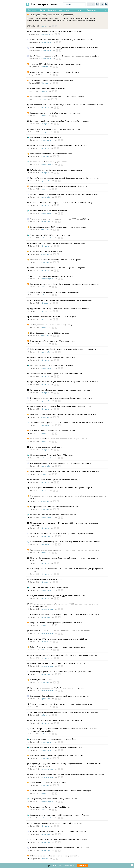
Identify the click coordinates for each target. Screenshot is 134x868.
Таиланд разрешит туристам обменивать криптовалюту (52, 15)
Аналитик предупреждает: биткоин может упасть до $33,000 (54, 739)
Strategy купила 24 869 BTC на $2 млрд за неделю (50, 235)
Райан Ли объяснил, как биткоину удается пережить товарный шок (56, 170)
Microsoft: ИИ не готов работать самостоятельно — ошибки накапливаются (60, 631)
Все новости (33, 10)
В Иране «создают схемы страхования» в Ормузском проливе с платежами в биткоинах (65, 614)
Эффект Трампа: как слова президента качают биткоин (52, 276)
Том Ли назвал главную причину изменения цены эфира (52, 80)
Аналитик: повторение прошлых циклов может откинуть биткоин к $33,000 (60, 848)
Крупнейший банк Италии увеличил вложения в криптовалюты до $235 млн (60, 308)
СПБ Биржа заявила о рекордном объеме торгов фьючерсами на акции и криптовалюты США (66, 422)
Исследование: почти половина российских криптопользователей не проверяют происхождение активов (68, 497)
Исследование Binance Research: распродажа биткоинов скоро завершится (60, 696)
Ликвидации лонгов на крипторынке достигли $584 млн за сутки (55, 480)
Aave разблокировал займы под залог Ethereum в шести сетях (55, 507)
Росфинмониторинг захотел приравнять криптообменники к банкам (57, 623)
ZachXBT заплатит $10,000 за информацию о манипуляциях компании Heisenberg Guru (64, 194)
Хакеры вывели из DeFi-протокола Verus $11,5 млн (50, 807)
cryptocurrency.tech (47, 140)
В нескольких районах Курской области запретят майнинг (53, 431)
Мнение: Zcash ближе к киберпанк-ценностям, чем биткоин (53, 515)
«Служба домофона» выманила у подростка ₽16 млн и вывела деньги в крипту (61, 203)
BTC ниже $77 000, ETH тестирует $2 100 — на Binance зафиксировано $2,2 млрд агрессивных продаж (67, 570)
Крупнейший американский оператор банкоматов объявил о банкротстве (59, 186)
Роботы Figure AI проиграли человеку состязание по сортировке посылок (59, 647)
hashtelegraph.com (47, 609)
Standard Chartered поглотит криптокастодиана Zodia (51, 154)
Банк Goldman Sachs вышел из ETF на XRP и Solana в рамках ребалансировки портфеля (64, 56)
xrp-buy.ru (44, 295)
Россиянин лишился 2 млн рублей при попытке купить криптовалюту (57, 113)
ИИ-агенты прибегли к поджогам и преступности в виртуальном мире (57, 755)
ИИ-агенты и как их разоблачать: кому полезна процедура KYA (55, 856)
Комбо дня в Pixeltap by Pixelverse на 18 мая (48, 88)
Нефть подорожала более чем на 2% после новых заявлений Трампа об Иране (61, 488)
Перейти (82, 866)
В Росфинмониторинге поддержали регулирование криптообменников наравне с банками (65, 542)
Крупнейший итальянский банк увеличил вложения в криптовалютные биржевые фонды (64, 550)
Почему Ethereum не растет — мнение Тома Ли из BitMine (53, 357)
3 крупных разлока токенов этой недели (46, 447)
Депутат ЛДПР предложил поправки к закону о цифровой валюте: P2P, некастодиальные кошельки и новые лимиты (65, 765)
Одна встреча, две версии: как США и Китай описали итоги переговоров (58, 688)
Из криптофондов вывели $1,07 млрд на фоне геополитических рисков (58, 227)
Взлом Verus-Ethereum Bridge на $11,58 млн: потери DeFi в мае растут (58, 268)
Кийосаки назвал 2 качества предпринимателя (48, 162)
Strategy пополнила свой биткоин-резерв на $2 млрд (51, 325)
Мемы (78, 10)
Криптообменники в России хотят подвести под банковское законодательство (61, 390)
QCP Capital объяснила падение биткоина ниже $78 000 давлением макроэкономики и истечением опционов (64, 605)
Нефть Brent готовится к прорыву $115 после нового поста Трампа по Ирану (60, 406)
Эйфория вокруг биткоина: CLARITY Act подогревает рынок (53, 799)
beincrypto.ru (46, 34)
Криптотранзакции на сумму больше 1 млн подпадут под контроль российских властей (64, 284)
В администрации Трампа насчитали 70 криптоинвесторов (53, 341)
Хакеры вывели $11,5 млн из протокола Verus (48, 782)
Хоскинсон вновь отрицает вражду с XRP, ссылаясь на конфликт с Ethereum (60, 815)
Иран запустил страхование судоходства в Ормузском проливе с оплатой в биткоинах (64, 382)
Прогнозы (52, 10)
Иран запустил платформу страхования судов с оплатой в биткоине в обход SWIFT (63, 414)
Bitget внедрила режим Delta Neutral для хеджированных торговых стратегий (61, 671)
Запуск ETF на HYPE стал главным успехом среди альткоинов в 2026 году (59, 639)
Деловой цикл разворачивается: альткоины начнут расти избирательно (58, 243)
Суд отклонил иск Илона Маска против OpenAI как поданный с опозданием (60, 121)
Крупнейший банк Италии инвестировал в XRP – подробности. (55, 292)
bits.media (44, 26)
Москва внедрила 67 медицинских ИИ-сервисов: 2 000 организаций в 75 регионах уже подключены (64, 524)
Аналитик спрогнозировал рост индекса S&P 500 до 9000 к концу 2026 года (60, 219)
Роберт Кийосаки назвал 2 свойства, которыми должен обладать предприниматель (63, 349)
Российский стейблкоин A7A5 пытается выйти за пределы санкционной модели (61, 300)
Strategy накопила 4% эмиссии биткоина (46, 251)
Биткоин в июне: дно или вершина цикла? (46, 137)
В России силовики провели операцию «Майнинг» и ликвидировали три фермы (61, 791)
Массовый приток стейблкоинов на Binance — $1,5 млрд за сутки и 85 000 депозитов (64, 655)
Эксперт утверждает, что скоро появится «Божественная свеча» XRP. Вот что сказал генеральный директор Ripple (64, 730)
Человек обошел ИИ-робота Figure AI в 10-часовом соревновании (56, 374)
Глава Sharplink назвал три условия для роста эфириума (52, 365)
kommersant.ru (46, 425)
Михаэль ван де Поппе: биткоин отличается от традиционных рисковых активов (62, 534)
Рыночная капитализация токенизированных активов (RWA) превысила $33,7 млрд (62, 40)
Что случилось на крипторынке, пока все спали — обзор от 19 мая (56, 31)
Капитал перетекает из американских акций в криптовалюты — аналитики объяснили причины (67, 105)
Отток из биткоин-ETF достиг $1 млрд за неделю (50, 587)
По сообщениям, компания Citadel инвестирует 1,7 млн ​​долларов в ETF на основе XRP (64, 712)
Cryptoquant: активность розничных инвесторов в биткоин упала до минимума (61, 398)
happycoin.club (46, 42)
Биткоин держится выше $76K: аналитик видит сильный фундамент (57, 747)
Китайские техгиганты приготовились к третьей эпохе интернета (56, 260)
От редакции (91, 10)
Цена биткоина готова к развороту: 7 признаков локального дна (55, 129)
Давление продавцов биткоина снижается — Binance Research (54, 72)
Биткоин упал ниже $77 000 (41, 680)
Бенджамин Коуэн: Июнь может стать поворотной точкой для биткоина (59, 439)
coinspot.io (44, 91)
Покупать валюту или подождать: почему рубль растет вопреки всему (58, 596)
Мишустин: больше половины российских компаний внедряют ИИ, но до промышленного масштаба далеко (65, 559)
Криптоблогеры (64, 10)
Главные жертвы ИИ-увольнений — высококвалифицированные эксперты (59, 145)
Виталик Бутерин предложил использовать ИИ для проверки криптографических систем (65, 178)
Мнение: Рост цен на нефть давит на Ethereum (48, 211)
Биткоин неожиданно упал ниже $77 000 (46, 579)
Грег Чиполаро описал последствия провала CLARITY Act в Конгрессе (57, 97)
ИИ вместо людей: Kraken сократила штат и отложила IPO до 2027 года (59, 663)
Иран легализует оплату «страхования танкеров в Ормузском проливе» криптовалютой (64, 471)
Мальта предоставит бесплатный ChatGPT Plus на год (52, 455)
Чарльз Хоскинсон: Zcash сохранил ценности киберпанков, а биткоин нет (59, 839)
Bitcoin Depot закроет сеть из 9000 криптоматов (49, 333)
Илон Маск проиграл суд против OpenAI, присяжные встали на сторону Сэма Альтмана (64, 48)
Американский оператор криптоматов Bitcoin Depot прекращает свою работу (61, 463)
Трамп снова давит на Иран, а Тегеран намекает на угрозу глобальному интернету (62, 704)
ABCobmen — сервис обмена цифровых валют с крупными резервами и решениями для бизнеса (67, 774)
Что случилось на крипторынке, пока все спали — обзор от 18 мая (56, 823)
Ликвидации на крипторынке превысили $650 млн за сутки (53, 317)
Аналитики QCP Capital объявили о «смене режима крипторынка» (56, 64)
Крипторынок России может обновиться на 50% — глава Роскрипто (57, 720)
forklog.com (45, 156)
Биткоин (43, 10)
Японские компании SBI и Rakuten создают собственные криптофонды (58, 831)
